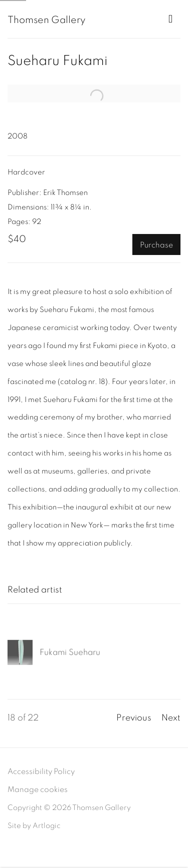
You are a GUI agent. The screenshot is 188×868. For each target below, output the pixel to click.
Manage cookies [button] (38, 789)
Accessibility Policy (41, 771)
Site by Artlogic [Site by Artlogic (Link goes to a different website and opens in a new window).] (34, 826)
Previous (134, 718)
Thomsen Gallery (47, 20)
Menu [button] (173, 19)
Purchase (156, 245)
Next (171, 718)
